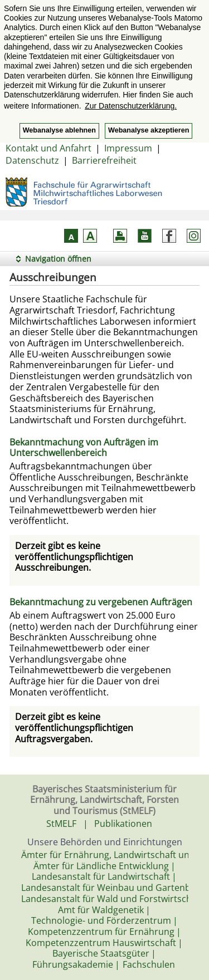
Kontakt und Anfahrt (48, 148)
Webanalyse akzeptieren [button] (149, 130)
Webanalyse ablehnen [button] (59, 130)
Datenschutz (32, 160)
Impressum (128, 148)
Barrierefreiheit (104, 160)
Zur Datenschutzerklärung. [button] (131, 106)
